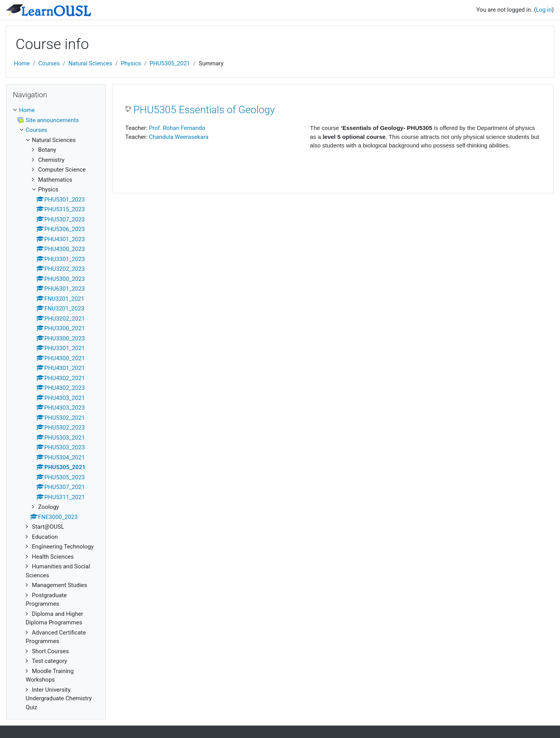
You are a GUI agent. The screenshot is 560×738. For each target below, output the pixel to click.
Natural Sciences (90, 63)
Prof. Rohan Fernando (177, 128)
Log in (544, 10)
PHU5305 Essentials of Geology (204, 110)
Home (22, 63)
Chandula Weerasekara (179, 137)
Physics (131, 63)
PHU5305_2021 (170, 63)
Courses (49, 63)
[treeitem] (56, 409)
